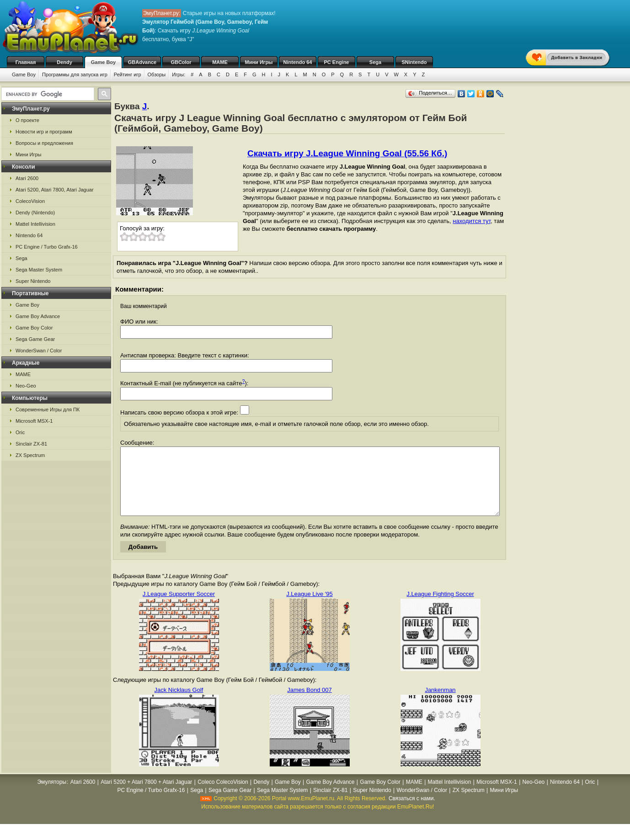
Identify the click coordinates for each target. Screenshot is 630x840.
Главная (26, 62)
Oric (20, 432)
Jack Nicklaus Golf (179, 704)
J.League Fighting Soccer (440, 608)
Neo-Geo (26, 386)
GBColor (181, 62)
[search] (47, 94)
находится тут (472, 221)
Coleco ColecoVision (223, 796)
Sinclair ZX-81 (31, 444)
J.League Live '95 (310, 608)
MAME (220, 62)
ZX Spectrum (30, 455)
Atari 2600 (27, 178)
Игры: (179, 74)
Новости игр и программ (44, 132)
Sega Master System (39, 270)
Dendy (64, 62)
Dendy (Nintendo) (35, 213)
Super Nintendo (33, 281)
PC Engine (336, 62)
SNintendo (414, 62)
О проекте (27, 120)
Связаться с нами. (412, 812)
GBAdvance (142, 62)
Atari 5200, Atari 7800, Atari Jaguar (55, 190)
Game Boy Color (34, 328)
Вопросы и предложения (44, 143)
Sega (375, 62)
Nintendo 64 (298, 62)
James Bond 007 (310, 704)
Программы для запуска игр (75, 74)
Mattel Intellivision (35, 224)
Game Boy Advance (38, 316)
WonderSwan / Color (39, 351)
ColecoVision (30, 201)
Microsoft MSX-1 (34, 421)
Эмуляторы (52, 796)
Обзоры (157, 74)
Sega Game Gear (35, 339)
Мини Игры (259, 62)
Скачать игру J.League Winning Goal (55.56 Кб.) (347, 153)
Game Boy (103, 62)
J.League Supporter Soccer (179, 608)
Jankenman (440, 704)
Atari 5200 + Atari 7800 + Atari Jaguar (146, 796)
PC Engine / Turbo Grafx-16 (47, 247)
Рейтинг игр (128, 74)
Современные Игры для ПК (48, 409)
